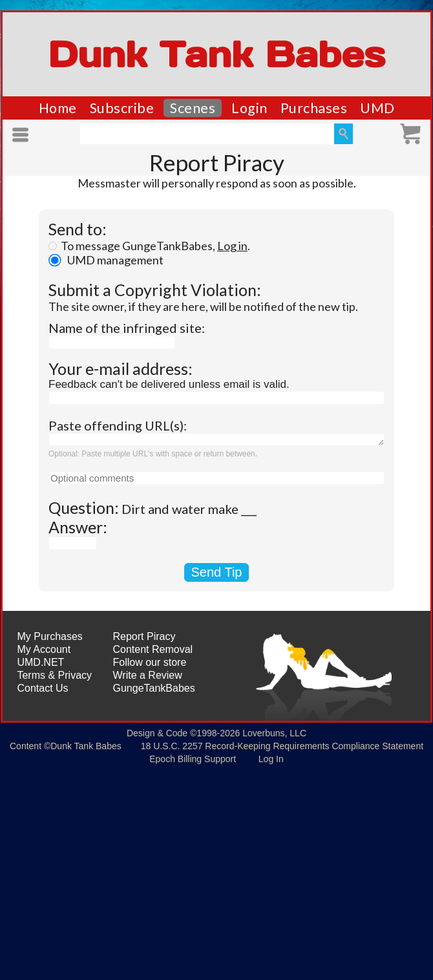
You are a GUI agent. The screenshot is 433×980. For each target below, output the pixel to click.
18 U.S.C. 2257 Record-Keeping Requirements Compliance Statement (282, 746)
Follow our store (150, 662)
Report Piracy (144, 636)
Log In (271, 759)
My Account (44, 649)
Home (58, 108)
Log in (232, 246)
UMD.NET (40, 662)
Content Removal (153, 649)
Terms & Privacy (54, 675)
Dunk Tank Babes (216, 54)
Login (249, 108)
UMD (377, 108)
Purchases (314, 108)
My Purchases (49, 636)
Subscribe (122, 108)
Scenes (193, 108)
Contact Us (42, 688)
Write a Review (148, 675)
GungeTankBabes (154, 688)
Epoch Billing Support (193, 759)
